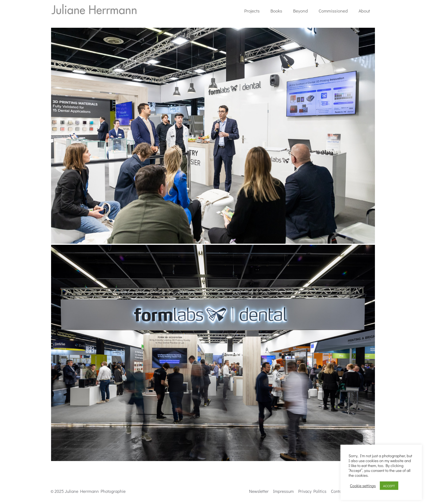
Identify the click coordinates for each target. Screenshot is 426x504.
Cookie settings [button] (363, 486)
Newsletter (259, 491)
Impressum (283, 491)
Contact (338, 491)
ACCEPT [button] (389, 486)
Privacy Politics (312, 491)
